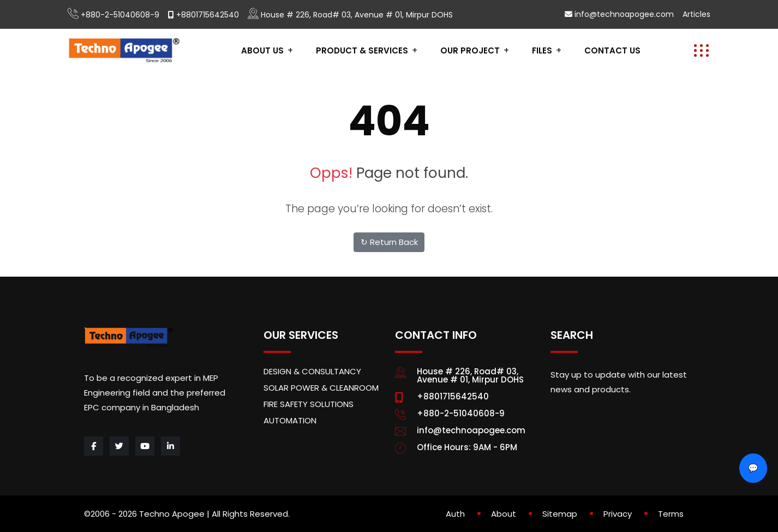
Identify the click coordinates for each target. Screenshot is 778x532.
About (504, 514)
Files (542, 50)
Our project (470, 50)
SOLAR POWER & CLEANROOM (321, 388)
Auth (455, 514)
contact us (612, 50)
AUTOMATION (290, 420)
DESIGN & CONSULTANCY (312, 371)
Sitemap (560, 514)
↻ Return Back (389, 242)
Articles (696, 14)
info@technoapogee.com (624, 14)
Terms (671, 514)
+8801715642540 (208, 15)
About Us (262, 50)
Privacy (618, 514)
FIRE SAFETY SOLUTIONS (309, 404)
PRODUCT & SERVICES (362, 50)
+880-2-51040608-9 (120, 15)
